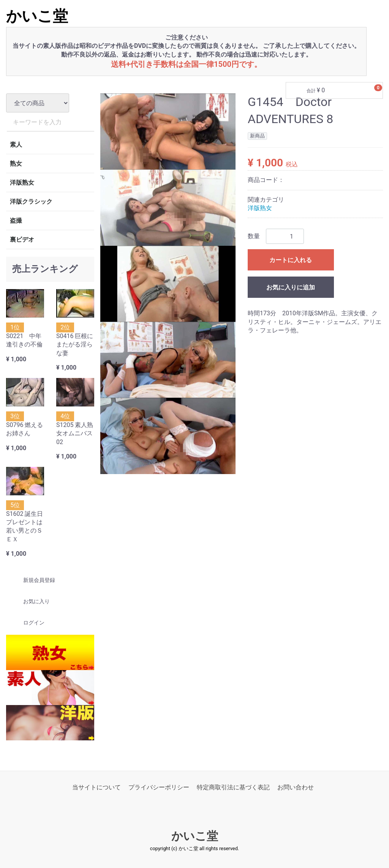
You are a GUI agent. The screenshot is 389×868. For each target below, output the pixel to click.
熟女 (16, 164)
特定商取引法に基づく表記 (233, 787)
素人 (16, 145)
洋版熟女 (22, 183)
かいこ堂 (37, 16)
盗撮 (16, 221)
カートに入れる (291, 260)
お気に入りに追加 (291, 288)
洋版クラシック (31, 202)
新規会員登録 (32, 580)
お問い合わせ (296, 787)
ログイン (27, 623)
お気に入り (30, 602)
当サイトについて (96, 787)
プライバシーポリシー (159, 787)
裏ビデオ (22, 240)
